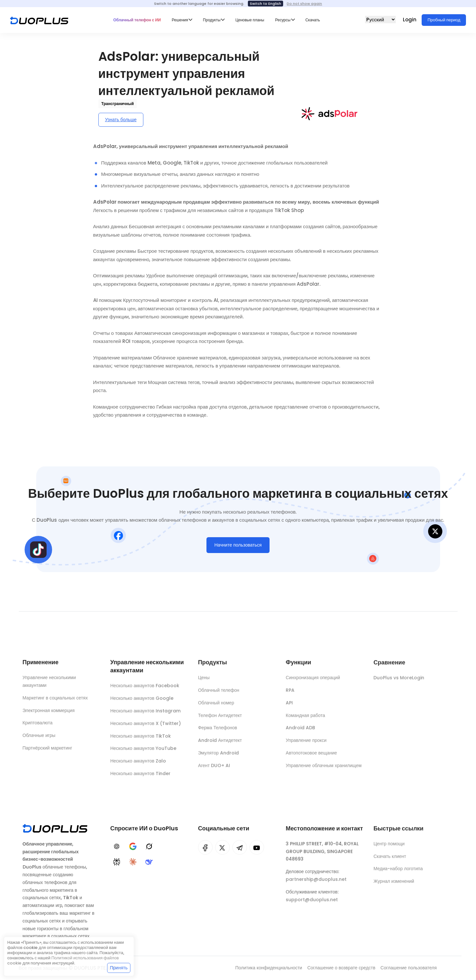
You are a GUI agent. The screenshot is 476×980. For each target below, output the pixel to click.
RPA (290, 695)
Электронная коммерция (49, 712)
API (289, 707)
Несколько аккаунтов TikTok (141, 740)
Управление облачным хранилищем (324, 770)
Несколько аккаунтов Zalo (138, 765)
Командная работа (305, 719)
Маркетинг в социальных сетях (55, 700)
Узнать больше (121, 120)
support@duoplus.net (312, 904)
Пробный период (444, 20)
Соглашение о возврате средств (341, 968)
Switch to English (266, 4)
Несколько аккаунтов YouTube (143, 752)
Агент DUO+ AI (214, 770)
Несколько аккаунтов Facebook (145, 689)
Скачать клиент (390, 861)
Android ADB (300, 732)
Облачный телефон (219, 695)
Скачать (313, 20)
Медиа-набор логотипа (398, 873)
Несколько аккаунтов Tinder (140, 777)
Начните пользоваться (238, 547)
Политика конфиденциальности (269, 968)
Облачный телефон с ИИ (137, 20)
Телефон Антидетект (220, 719)
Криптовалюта (38, 725)
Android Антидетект (220, 745)
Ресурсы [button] (283, 20)
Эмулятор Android (218, 757)
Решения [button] (180, 20)
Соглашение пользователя (409, 968)
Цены (204, 682)
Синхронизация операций (313, 682)
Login (410, 20)
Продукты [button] (212, 20)
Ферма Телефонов (218, 732)
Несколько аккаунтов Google (142, 702)
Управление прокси (306, 745)
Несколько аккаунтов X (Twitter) (146, 727)
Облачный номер (216, 707)
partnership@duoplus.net (316, 884)
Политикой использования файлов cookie (63, 960)
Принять (119, 968)
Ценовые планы (250, 20)
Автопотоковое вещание (311, 757)
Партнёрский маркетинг (48, 750)
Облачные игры (39, 737)
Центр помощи (389, 848)
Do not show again (304, 4)
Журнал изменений (394, 886)
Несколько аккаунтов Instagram (145, 715)
